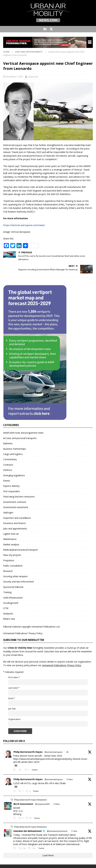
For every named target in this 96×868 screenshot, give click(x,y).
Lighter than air (11, 534)
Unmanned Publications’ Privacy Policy (23, 633)
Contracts (8, 465)
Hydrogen (8, 512)
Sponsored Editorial (13, 587)
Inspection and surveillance (17, 518)
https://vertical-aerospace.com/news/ (24, 225)
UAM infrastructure (13, 598)
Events (7, 481)
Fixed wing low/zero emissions (19, 497)
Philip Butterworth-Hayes (28, 752)
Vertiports (8, 614)
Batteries (8, 443)
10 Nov (57, 804)
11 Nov (74, 831)
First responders (12, 491)
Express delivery (11, 486)
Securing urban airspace (15, 576)
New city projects (12, 555)
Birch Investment (23, 804)
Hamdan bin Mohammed (27, 831)
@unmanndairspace (54, 752)
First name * (14, 677)
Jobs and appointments (15, 529)
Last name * (14, 688)
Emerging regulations (14, 475)
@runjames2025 (42, 804)
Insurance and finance (14, 523)
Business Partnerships (15, 449)
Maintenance (10, 539)
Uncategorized (11, 603)
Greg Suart (33, 77)
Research (8, 571)
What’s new (9, 619)
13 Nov (69, 779)
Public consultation (13, 566)
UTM (6, 608)
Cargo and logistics (13, 454)
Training (7, 592)
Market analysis (11, 544)
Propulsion (9, 560)
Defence (8, 470)
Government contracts (15, 502)
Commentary (10, 459)
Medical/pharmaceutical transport (21, 550)
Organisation (14, 719)
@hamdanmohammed (57, 831)
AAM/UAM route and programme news (23, 433)
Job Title (12, 709)
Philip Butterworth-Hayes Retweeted (30, 800)
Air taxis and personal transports (20, 438)
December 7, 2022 (15, 77)
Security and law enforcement (19, 582)
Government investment (16, 507)
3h (67, 752)
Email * (12, 698)
